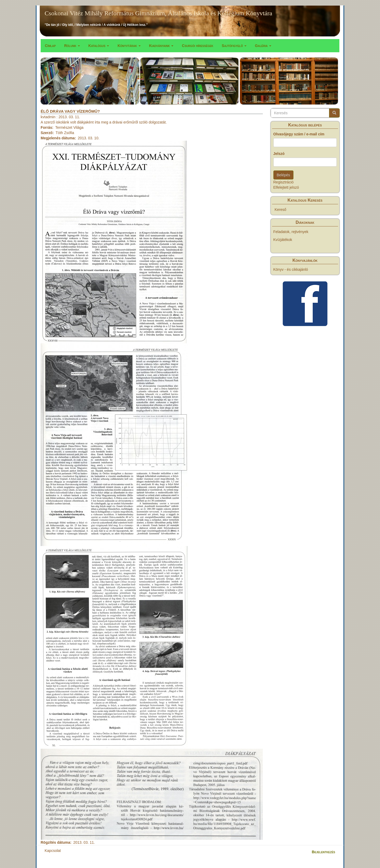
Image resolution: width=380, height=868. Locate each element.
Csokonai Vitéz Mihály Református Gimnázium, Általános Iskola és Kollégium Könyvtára (158, 13)
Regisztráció (284, 182)
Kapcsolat (53, 851)
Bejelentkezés (324, 852)
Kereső (281, 210)
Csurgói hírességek (198, 46)
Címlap (50, 46)
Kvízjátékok (283, 240)
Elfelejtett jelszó (286, 187)
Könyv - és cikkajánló (291, 269)
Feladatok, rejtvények (291, 232)
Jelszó (279, 154)
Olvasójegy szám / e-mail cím (299, 134)
